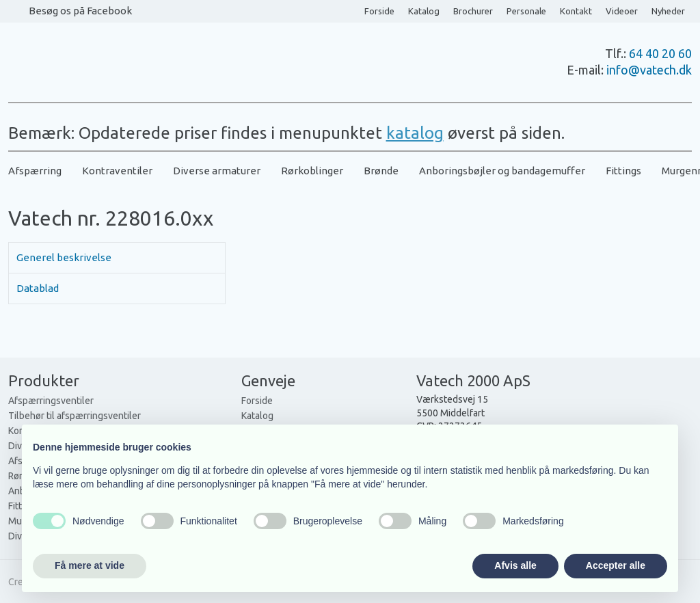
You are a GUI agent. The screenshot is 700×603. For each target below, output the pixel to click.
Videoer (622, 11)
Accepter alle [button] (616, 565)
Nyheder (668, 11)
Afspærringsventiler (51, 401)
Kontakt (576, 11)
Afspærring (35, 171)
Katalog (424, 11)
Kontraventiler (117, 171)
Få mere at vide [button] (90, 565)
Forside (379, 11)
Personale (526, 11)
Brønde (381, 171)
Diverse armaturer (217, 171)
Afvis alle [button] (515, 565)
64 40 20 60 (660, 53)
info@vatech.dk (649, 70)
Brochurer (473, 11)
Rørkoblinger (312, 171)
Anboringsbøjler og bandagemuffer (502, 171)
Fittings (623, 171)
